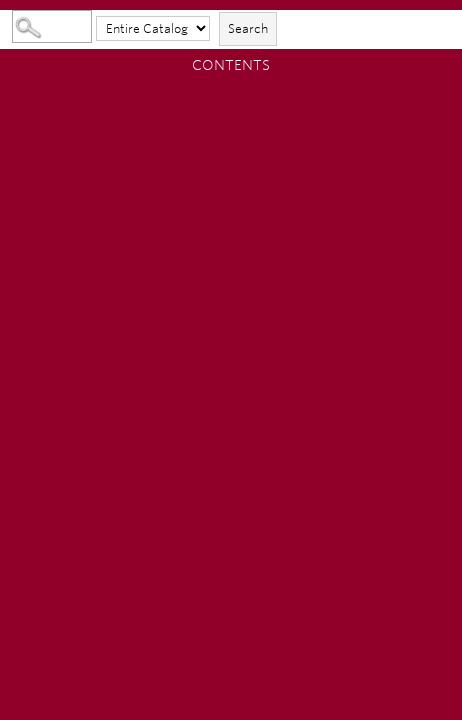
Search (248, 28)
